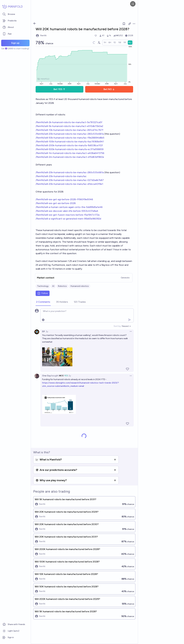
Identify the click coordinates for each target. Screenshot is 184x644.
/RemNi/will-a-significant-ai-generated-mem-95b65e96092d (68, 219)
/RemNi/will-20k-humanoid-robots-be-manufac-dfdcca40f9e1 (69, 184)
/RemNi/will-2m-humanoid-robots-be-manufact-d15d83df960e (70, 157)
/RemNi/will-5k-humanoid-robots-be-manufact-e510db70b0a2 (69, 126)
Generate (125, 278)
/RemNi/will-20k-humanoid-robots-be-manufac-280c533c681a (70, 134)
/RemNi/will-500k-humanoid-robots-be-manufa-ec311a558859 (70, 149)
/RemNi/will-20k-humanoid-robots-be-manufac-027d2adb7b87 (70, 180)
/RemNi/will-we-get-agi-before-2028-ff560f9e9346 (64, 199)
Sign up (15, 43)
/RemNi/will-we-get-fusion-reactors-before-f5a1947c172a (68, 215)
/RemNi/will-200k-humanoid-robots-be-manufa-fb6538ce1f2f (69, 145)
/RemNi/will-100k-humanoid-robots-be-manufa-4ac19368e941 (70, 142)
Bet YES (59, 89)
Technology (43, 286)
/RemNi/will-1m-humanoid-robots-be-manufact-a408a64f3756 (70, 153)
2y (47, 331)
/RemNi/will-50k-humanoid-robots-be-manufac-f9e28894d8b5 (70, 138)
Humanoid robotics (80, 286)
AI (53, 286)
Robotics (62, 286)
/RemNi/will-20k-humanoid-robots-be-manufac (61, 176)
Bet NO (109, 89)
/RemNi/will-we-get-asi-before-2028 (56, 203)
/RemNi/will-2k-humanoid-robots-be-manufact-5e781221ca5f (69, 122)
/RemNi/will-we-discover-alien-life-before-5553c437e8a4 (67, 211)
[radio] (105, 43)
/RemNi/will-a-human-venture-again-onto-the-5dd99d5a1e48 (69, 207)
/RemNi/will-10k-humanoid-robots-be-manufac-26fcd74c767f (69, 130)
